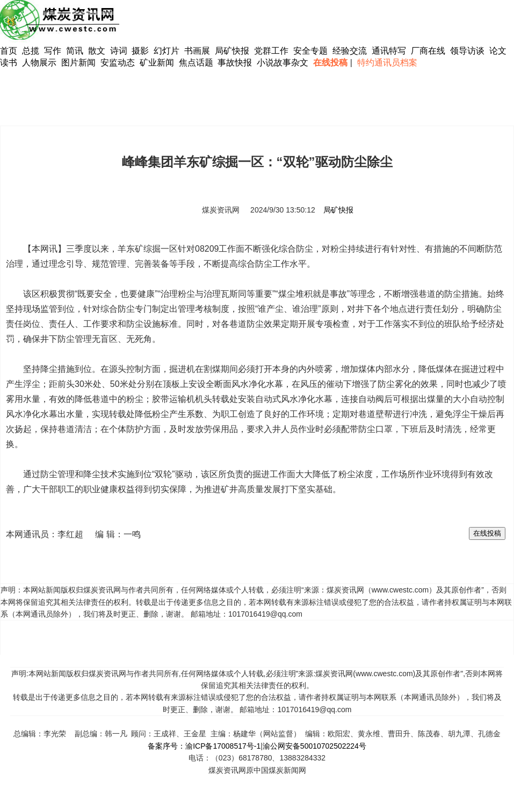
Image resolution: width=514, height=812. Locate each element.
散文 (98, 51)
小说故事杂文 (283, 63)
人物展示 (39, 63)
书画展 (197, 51)
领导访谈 (467, 51)
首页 (9, 51)
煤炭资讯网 (221, 210)
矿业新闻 (157, 63)
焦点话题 (196, 63)
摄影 (141, 51)
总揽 (31, 51)
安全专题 (310, 51)
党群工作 (271, 51)
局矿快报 (232, 51)
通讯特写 (389, 51)
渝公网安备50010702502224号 (314, 746)
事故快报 (235, 63)
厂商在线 (428, 51)
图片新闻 (78, 63)
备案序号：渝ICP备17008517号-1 (204, 746)
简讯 (75, 51)
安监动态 (118, 63)
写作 (53, 51)
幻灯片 (166, 51)
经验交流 (350, 51)
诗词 (120, 51)
